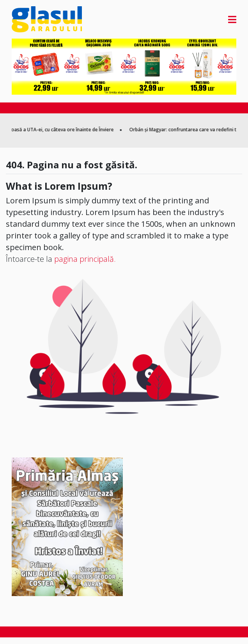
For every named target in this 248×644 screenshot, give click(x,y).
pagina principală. (85, 259)
